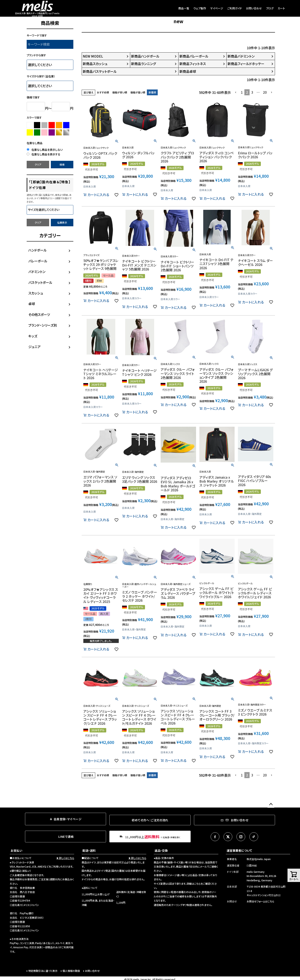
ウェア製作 (200, 8)
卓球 (32, 304)
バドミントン (37, 272)
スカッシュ (36, 293)
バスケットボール (40, 282)
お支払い (16, 850)
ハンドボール (37, 250)
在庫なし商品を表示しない (45, 150)
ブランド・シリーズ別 (43, 325)
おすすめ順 (103, 92)
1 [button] (242, 92)
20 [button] (265, 92)
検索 (62, 164)
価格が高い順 (138, 92)
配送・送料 (89, 850)
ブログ (270, 8)
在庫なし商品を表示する (43, 154)
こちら (197, 884)
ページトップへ (271, 804)
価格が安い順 (120, 92)
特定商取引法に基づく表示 (43, 971)
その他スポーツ (39, 315)
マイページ (217, 8)
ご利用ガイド (235, 8)
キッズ (33, 336)
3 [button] (252, 92)
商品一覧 (184, 8)
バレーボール (38, 261)
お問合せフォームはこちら (260, 901)
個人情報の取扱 (71, 971)
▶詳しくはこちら (65, 858)
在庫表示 (62, 222)
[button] (236, 92)
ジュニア (34, 347)
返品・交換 (161, 850)
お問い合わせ (254, 8)
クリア (38, 164)
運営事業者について (239, 850)
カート (281, 8)
